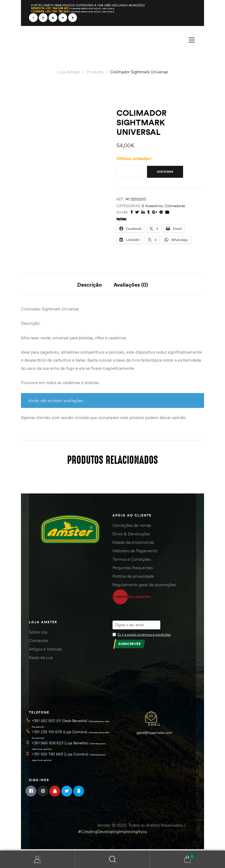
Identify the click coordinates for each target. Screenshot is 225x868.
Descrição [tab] (90, 285)
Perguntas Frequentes (133, 569)
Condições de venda (132, 527)
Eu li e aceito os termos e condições (144, 636)
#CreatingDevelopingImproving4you (113, 833)
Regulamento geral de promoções (144, 586)
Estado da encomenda (133, 544)
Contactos (38, 642)
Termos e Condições (132, 560)
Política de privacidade (133, 577)
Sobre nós (38, 633)
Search (113, 859)
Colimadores (175, 206)
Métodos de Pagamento (135, 552)
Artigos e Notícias (45, 650)
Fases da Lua (41, 659)
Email (154, 726)
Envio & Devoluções (131, 535)
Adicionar (165, 172)
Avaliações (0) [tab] (131, 285)
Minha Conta (38, 859)
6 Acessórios (152, 206)
